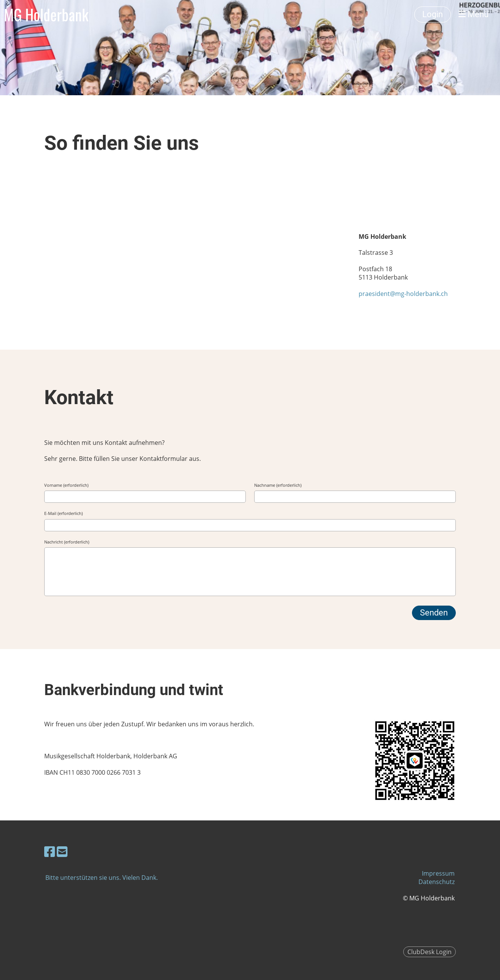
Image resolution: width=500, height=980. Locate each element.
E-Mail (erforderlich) (63, 513)
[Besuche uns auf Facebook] (50, 851)
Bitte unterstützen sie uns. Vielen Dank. (102, 878)
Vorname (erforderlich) (66, 485)
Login (433, 14)
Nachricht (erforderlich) (67, 542)
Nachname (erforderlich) (278, 485)
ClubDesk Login (429, 952)
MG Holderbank (46, 14)
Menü (474, 14)
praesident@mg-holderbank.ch (403, 294)
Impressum (438, 873)
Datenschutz (437, 882)
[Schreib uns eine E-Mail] (62, 851)
